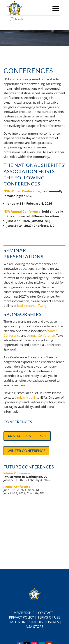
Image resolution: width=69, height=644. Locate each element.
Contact (46, 613)
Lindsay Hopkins (26, 397)
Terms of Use (49, 617)
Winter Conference (26, 451)
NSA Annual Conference (22, 211)
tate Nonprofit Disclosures (34, 622)
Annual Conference (41, 335)
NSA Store (34, 626)
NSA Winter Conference (22, 191)
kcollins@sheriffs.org (32, 306)
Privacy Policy (21, 617)
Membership (24, 613)
